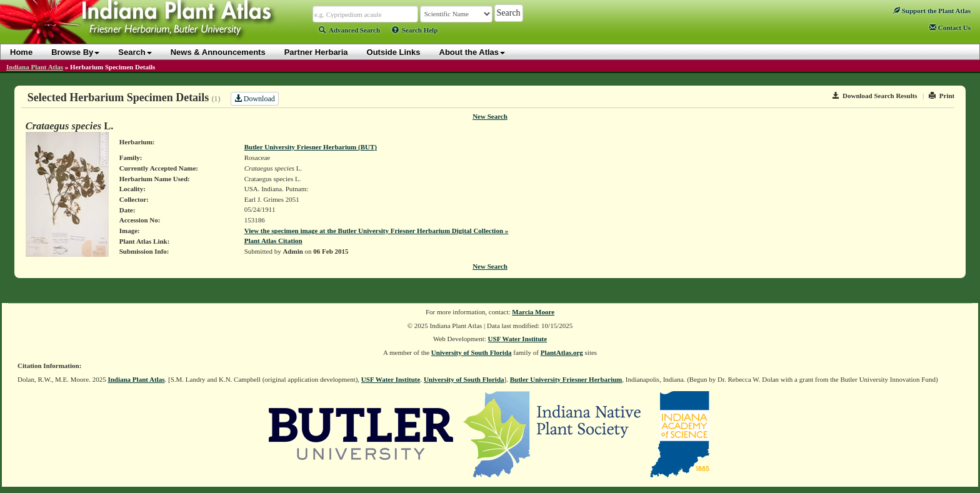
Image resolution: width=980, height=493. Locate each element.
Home (21, 52)
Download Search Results (875, 96)
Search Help (415, 30)
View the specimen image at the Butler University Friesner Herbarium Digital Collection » (377, 231)
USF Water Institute (518, 339)
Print (942, 96)
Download (255, 99)
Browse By (75, 52)
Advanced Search (349, 30)
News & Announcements (218, 52)
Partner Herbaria (316, 52)
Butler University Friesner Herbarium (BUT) (311, 147)
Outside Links (394, 52)
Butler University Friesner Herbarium (566, 379)
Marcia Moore (533, 312)
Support (932, 11)
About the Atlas (472, 52)
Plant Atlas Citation (273, 241)
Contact (950, 27)
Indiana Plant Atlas (35, 67)
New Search (490, 116)
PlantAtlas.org (562, 352)
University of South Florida (472, 352)
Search (135, 52)
